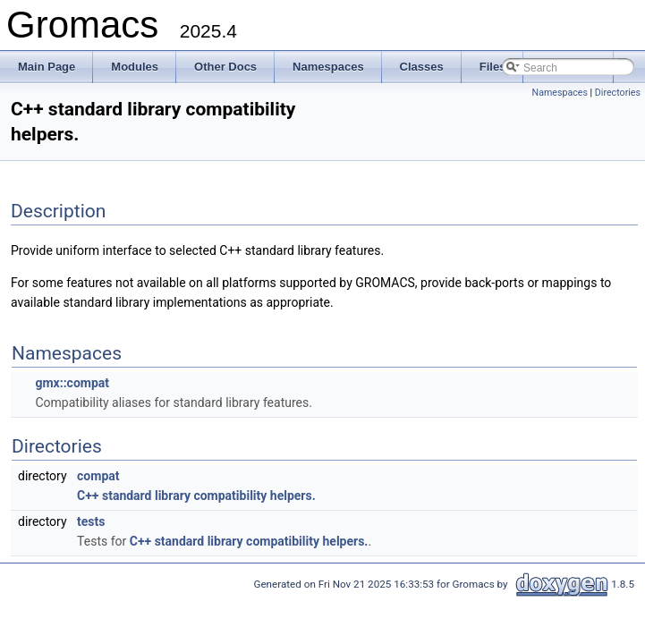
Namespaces (560, 93)
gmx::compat (72, 383)
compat (98, 476)
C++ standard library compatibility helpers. (196, 496)
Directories (618, 93)
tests (91, 521)
